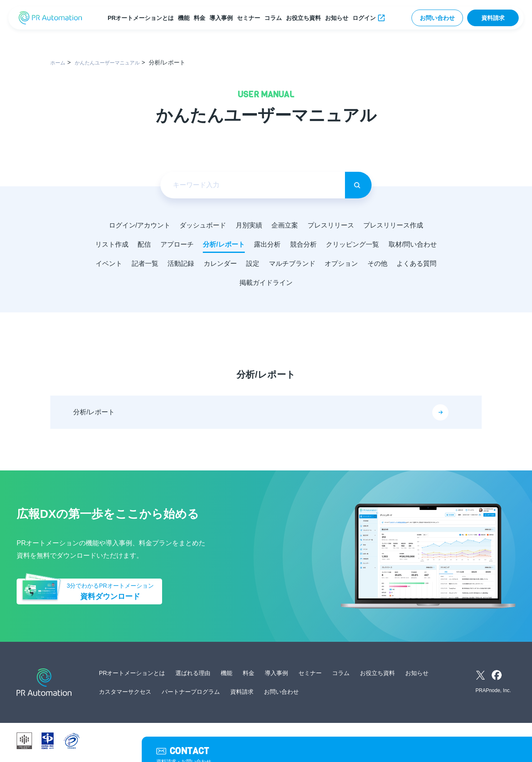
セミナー (250, 18)
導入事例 (223, 18)
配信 (169, 245)
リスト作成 (134, 245)
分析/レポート (253, 245)
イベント (171, 265)
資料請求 (493, 18)
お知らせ (338, 18)
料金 (201, 18)
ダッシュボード (199, 225)
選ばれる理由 (193, 676)
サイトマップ (339, 744)
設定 (324, 265)
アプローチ (204, 245)
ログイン (366, 18)
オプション (417, 265)
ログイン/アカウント (134, 225)
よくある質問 (249, 285)
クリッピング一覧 (388, 245)
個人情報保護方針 (248, 744)
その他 (208, 285)
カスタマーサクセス (125, 695)
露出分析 (298, 245)
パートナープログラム (191, 695)
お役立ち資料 (305, 18)
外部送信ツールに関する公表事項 (400, 744)
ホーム (59, 62)
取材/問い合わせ (122, 265)
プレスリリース (334, 225)
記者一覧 (209, 265)
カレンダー (289, 265)
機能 (185, 18)
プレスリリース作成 (399, 225)
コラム (275, 18)
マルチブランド (366, 265)
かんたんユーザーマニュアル (115, 62)
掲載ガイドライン (308, 285)
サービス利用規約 (296, 744)
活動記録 (248, 265)
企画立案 (286, 225)
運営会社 (209, 744)
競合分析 (337, 245)
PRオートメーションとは (142, 18)
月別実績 (248, 225)
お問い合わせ (437, 18)
